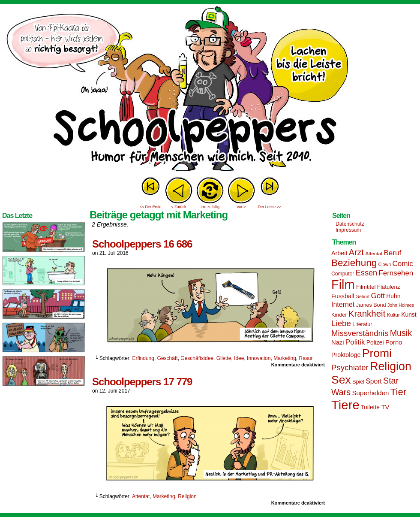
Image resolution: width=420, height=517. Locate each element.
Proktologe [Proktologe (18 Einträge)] (346, 355)
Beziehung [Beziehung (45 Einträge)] (354, 263)
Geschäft (168, 358)
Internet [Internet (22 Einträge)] (343, 304)
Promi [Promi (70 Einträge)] (377, 353)
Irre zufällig (210, 207)
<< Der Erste (150, 207)
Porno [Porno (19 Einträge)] (394, 342)
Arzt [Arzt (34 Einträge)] (356, 252)
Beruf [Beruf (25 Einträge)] (392, 253)
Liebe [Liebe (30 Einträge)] (341, 323)
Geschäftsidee (197, 358)
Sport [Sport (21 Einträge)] (373, 381)
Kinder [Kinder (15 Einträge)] (339, 315)
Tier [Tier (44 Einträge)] (399, 392)
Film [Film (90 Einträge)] (343, 284)
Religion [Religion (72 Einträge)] (391, 366)
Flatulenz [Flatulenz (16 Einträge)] (389, 287)
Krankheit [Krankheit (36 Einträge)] (367, 313)
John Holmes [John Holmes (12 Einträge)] (401, 305)
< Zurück (178, 207)
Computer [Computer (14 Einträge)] (343, 274)
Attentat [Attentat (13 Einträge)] (374, 254)
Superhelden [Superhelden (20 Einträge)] (370, 393)
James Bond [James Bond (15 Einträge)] (371, 305)
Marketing (285, 358)
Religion (187, 496)
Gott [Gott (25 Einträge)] (378, 296)
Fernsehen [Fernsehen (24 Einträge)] (396, 273)
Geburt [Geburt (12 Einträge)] (363, 296)
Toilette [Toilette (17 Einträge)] (370, 407)
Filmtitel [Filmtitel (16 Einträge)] (366, 287)
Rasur (306, 358)
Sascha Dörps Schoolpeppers (210, 90)
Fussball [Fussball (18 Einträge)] (343, 296)
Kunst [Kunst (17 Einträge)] (409, 314)
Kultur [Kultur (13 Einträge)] (393, 315)
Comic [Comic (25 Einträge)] (402, 264)
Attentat (141, 496)
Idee (239, 358)
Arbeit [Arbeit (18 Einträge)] (339, 253)
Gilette (224, 358)
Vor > (241, 207)
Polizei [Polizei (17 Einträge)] (375, 342)
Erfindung (143, 358)
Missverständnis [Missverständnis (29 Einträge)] (360, 333)
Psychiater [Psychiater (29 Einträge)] (350, 367)
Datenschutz (350, 224)
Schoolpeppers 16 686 (142, 244)
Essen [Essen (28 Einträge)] (366, 273)
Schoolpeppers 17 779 (142, 382)
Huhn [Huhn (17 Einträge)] (393, 296)
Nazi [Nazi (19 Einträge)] (337, 342)
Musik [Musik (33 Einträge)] (401, 333)
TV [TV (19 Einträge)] (385, 407)
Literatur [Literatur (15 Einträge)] (362, 324)
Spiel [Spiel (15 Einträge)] (358, 382)
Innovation (259, 358)
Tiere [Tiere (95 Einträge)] (345, 405)
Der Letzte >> (270, 207)
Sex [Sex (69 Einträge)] (341, 380)
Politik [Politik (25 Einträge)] (355, 342)
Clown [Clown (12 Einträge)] (384, 264)
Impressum (348, 230)
